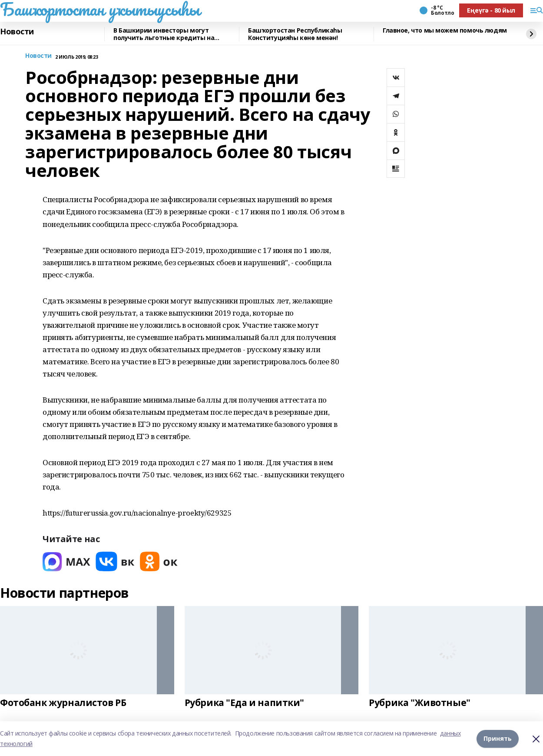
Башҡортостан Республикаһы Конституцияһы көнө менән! (295, 34)
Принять (498, 738)
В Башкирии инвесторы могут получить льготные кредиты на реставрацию (164, 34)
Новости (17, 32)
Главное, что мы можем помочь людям (445, 31)
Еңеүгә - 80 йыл (491, 10)
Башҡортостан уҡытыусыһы (100, 9)
